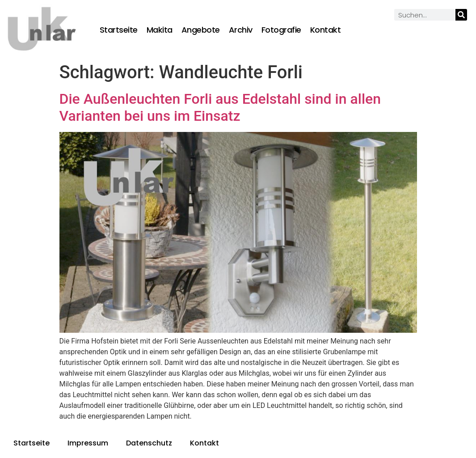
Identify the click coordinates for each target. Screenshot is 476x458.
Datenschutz (149, 443)
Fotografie (281, 30)
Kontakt (326, 30)
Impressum (88, 443)
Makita (160, 30)
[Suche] (461, 15)
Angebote (201, 30)
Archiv (241, 30)
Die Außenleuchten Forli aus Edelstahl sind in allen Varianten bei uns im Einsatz (220, 107)
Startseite (119, 30)
